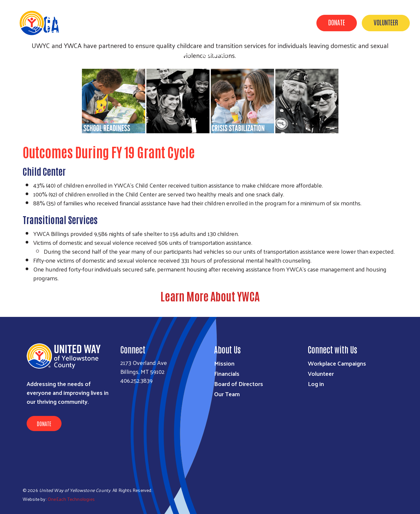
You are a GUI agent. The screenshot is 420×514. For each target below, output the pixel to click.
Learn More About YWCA (210, 296)
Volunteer (386, 22)
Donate (337, 22)
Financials (227, 373)
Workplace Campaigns (337, 363)
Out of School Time (362, 54)
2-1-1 (403, 54)
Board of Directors (239, 384)
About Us (292, 54)
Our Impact (216, 54)
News (321, 54)
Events (182, 54)
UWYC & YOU (256, 54)
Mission (224, 363)
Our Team (227, 394)
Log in (316, 384)
